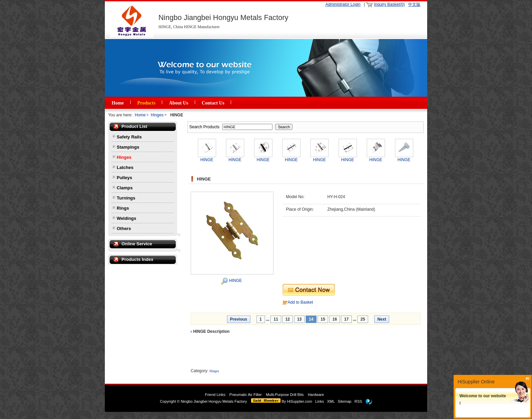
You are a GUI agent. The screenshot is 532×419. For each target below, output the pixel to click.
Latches (125, 167)
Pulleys (125, 178)
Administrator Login (343, 4)
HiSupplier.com (300, 401)
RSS (358, 401)
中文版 (414, 4)
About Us (178, 103)
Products (146, 103)
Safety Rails (129, 137)
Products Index (137, 259)
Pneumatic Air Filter (245, 395)
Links (320, 401)
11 (276, 319)
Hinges (157, 115)
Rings (123, 208)
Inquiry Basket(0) (389, 4)
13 (299, 319)
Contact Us (213, 103)
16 (335, 319)
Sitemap (344, 401)
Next (382, 319)
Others (124, 228)
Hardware (316, 395)
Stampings (128, 147)
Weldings (127, 218)
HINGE (235, 281)
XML (331, 401)
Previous (239, 319)
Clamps (125, 188)
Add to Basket (300, 302)
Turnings (126, 198)
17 (346, 319)
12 (288, 319)
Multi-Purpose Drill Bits (285, 395)
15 (323, 319)
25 (363, 319)
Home (118, 103)
